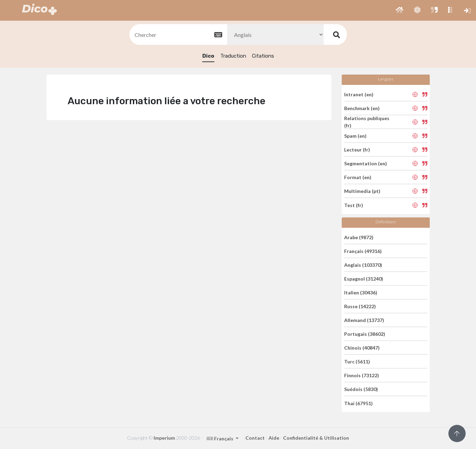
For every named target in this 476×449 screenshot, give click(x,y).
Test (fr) (354, 205)
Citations (263, 56)
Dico (208, 56)
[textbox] (178, 35)
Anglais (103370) (363, 265)
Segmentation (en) (366, 163)
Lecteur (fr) (357, 150)
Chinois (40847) (362, 348)
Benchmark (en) (362, 108)
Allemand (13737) (364, 320)
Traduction (233, 56)
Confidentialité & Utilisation (316, 438)
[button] (400, 10)
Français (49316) (363, 251)
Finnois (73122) (362, 375)
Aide (274, 438)
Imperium (164, 438)
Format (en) (358, 177)
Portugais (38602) (365, 334)
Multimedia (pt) (362, 191)
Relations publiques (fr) (367, 122)
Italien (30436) (361, 292)
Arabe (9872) (359, 237)
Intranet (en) (359, 94)
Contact (255, 438)
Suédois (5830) (361, 389)
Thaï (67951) (358, 403)
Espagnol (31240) (364, 279)
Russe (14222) (360, 306)
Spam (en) (355, 136)
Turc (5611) (357, 362)
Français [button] (221, 438)
